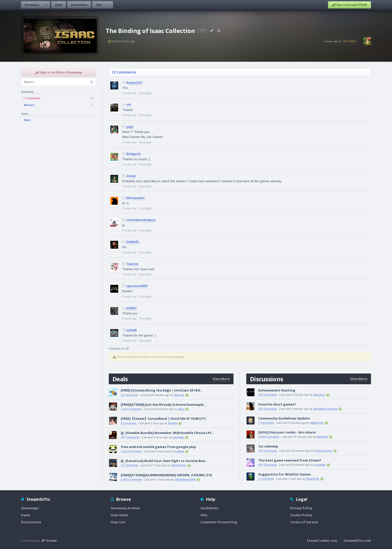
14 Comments (129, 395)
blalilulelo (322, 437)
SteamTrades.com (322, 540)
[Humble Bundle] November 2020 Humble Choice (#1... (170, 433)
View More (221, 379)
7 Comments (266, 423)
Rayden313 (134, 83)
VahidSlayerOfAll (185, 479)
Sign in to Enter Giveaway (58, 72)
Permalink (145, 93)
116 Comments (268, 451)
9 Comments (128, 423)
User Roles (119, 515)
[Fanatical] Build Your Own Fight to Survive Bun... (167, 461)
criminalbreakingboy (141, 220)
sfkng (181, 409)
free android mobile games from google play (158, 447)
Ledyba (179, 451)
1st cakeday (268, 446)
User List (118, 522)
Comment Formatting (219, 522)
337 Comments (130, 437)
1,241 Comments (131, 451)
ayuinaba (178, 437)
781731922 (350, 41)
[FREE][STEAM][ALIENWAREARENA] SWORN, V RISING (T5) (166, 475)
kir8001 (131, 308)
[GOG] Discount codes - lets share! (287, 432)
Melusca (179, 395)
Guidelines (209, 508)
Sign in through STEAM (349, 5)
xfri (129, 105)
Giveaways (32, 5)
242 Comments (268, 409)
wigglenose (317, 423)
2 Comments (266, 479)
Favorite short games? (277, 404)
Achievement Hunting (277, 390)
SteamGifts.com (357, 540)
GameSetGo (179, 465)
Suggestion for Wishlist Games (284, 474)
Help (99, 5)
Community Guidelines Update (284, 418)
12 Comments (124, 72)
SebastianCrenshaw (325, 409)
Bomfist (173, 423)
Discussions (79, 5)
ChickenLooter (323, 451)
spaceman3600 (137, 286)
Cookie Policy (301, 515)
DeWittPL (133, 242)
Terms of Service (304, 522)
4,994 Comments (269, 437)
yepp (130, 127)
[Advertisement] (58, 207)
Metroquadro (135, 198)
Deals (59, 5)
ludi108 (131, 330)
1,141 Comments (131, 409)
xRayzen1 (319, 395)
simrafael (320, 465)
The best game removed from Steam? (290, 460)
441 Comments (268, 465)
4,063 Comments (131, 479)
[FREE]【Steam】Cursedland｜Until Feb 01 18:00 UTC (163, 418)
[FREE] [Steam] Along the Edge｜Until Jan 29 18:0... (162, 390)
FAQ (204, 515)
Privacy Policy (301, 508)
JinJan (131, 176)
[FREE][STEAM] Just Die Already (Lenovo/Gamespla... (164, 404)
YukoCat (132, 264)
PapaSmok (312, 479)
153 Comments (268, 395)
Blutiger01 (134, 154)
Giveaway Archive (125, 508)
